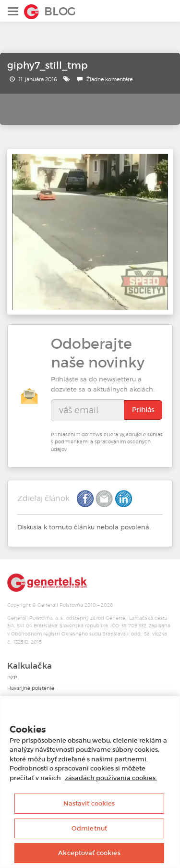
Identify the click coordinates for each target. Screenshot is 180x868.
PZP (12, 678)
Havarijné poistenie (31, 688)
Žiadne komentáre (109, 79)
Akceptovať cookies (89, 853)
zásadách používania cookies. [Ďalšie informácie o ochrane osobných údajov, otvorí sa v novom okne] (111, 778)
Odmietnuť (89, 828)
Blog (60, 11)
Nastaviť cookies (89, 803)
